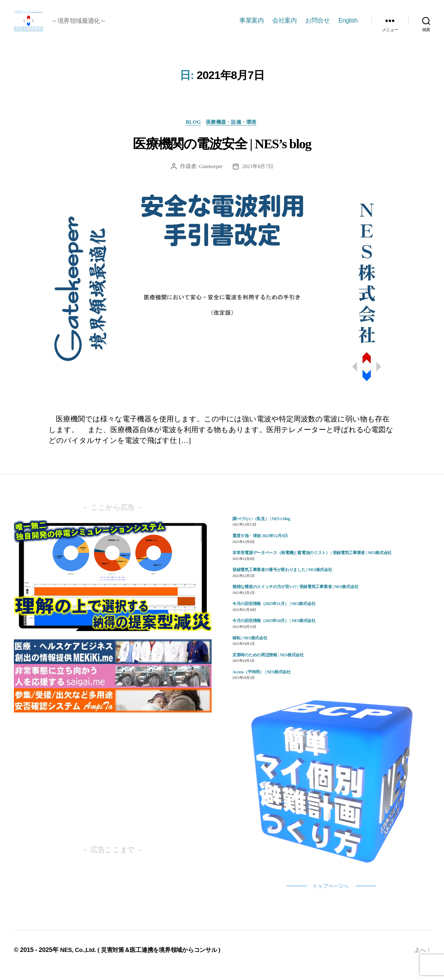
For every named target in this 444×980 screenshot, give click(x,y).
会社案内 (284, 25)
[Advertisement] (113, 789)
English (348, 25)
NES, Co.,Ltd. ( (82, 960)
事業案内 (251, 25)
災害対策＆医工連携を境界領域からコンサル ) (167, 960)
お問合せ (317, 25)
